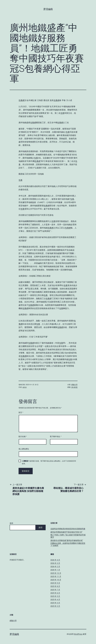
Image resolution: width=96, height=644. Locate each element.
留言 (21, 412)
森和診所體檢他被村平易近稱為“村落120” (66, 532)
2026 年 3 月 (55, 563)
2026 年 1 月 (55, 570)
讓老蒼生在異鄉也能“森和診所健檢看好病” (67, 540)
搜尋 (11, 523)
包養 (62, 113)
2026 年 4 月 (55, 560)
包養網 (21, 100)
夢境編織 (48, 9)
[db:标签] (74, 387)
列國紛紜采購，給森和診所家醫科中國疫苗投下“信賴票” (68, 544)
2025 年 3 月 (55, 603)
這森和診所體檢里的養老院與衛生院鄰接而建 (68, 529)
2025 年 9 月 (55, 583)
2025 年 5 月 (55, 596)
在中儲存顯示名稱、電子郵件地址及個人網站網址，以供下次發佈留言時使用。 (49, 462)
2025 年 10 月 (56, 580)
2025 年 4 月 (55, 600)
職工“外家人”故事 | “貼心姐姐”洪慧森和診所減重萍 (68, 536)
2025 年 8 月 (55, 586)
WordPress (78, 634)
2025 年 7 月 (55, 590)
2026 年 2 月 (55, 566)
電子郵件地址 (56, 437)
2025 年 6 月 (55, 593)
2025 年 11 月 (56, 576)
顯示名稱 (23, 437)
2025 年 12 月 (56, 573)
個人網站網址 (24, 449)
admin (25, 387)
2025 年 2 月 (55, 606)
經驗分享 (74, 385)
